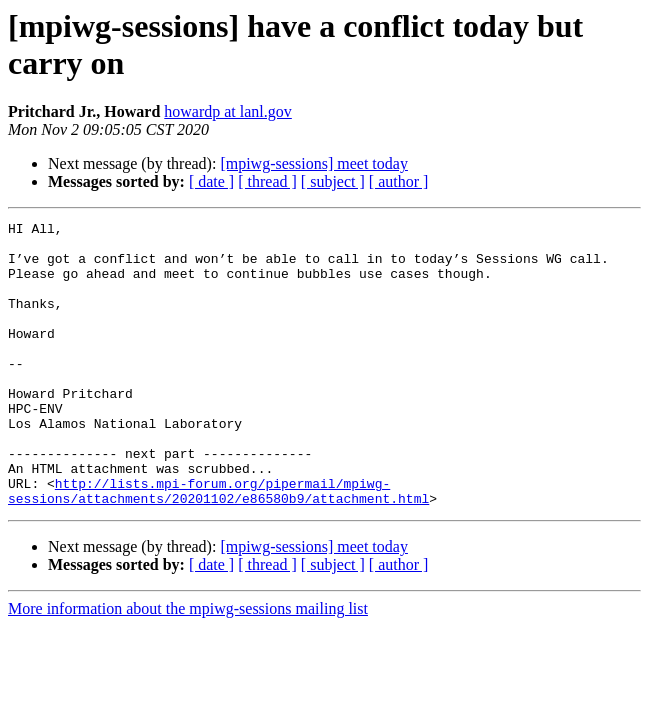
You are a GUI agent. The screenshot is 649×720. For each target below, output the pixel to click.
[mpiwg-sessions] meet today (314, 163)
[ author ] (399, 181)
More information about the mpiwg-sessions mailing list (188, 665)
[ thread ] (267, 181)
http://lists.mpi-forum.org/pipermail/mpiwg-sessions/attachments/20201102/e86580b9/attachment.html (218, 546)
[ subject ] (333, 181)
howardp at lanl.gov (228, 111)
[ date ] (211, 181)
